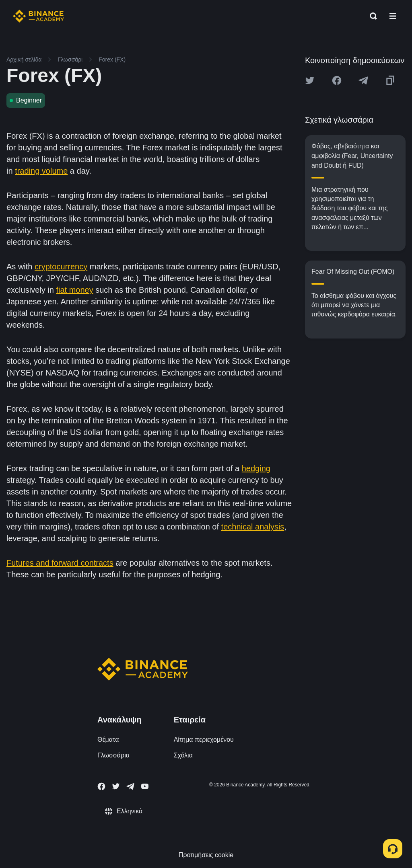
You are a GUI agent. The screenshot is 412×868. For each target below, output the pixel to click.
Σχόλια (183, 755)
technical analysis (253, 527)
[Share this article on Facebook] (337, 80)
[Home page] (38, 16)
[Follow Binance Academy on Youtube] (145, 786)
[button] (393, 16)
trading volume (41, 171)
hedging (256, 468)
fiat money (74, 290)
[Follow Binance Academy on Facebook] (101, 786)
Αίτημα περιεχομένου (204, 740)
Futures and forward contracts (60, 563)
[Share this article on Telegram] (363, 80)
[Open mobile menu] (393, 16)
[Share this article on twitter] (310, 80)
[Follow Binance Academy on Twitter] (116, 786)
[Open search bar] (371, 16)
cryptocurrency (61, 267)
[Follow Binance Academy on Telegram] (130, 786)
